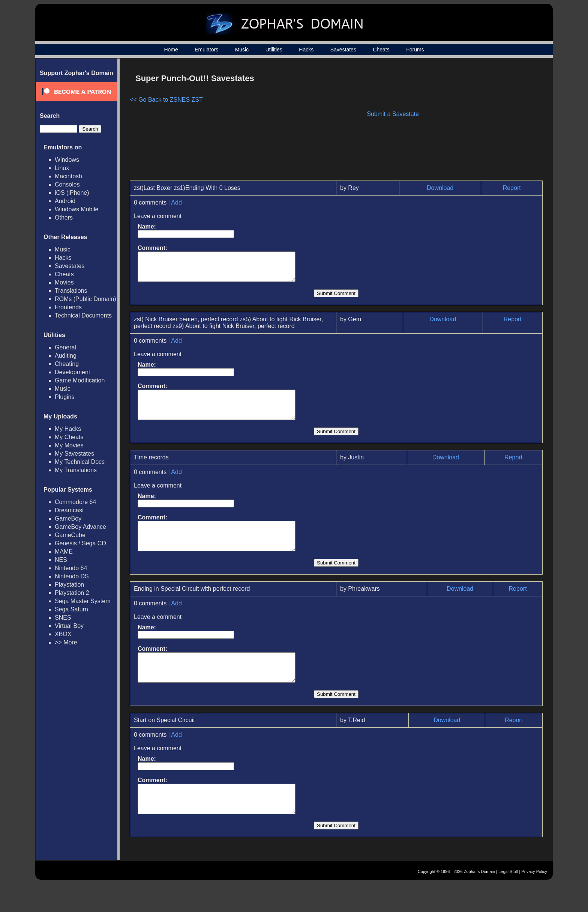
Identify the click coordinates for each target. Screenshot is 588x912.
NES (61, 560)
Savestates (343, 50)
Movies (64, 282)
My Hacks (68, 429)
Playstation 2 (72, 593)
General (65, 347)
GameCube (70, 535)
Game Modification (80, 380)
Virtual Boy (69, 626)
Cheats (381, 50)
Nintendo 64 (71, 568)
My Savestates (74, 454)
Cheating (67, 364)
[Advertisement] (479, 122)
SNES (63, 618)
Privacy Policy (534, 900)
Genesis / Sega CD (80, 543)
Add (176, 202)
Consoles (67, 184)
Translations (71, 291)
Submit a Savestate (393, 114)
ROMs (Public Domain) (85, 299)
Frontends (68, 307)
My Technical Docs (80, 462)
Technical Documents (83, 315)
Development (72, 372)
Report (512, 188)
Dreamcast (69, 510)
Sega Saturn (71, 609)
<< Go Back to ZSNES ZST (166, 100)
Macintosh (68, 176)
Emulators (206, 50)
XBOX (63, 634)
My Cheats (69, 437)
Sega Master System (83, 601)
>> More (66, 642)
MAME (64, 552)
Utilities (274, 50)
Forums (415, 50)
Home (171, 50)
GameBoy (68, 518)
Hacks (306, 50)
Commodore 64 (75, 502)
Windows (67, 160)
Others (64, 217)
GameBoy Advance (80, 527)
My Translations (76, 470)
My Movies (69, 445)
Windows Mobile (76, 209)
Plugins (64, 397)
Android (65, 201)
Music (242, 50)
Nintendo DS (72, 576)
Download (440, 188)
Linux (62, 168)
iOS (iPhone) (72, 193)
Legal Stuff (508, 900)
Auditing (66, 356)
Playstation (69, 585)
